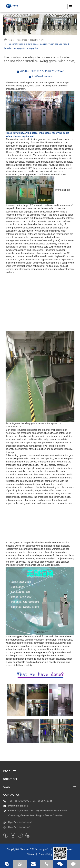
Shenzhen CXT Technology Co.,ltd (36, 849)
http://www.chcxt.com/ (20, 822)
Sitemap (31, 854)
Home (11, 40)
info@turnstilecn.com (18, 806)
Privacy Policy (45, 854)
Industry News (37, 40)
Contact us (11, 795)
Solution (40, 779)
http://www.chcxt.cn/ (19, 827)
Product (40, 771)
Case (40, 787)
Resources (22, 40)
